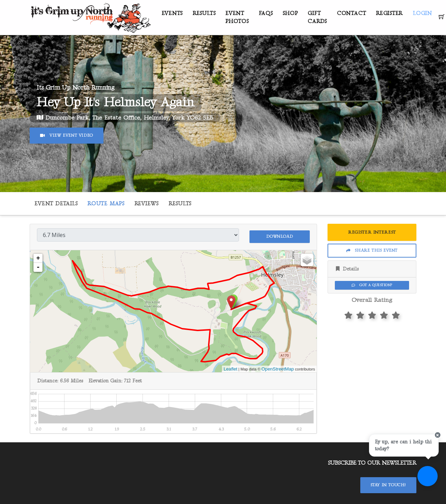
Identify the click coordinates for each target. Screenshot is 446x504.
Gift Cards (317, 17)
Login (422, 13)
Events (172, 13)
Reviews (147, 204)
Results (204, 13)
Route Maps (106, 204)
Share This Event (372, 250)
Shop (290, 13)
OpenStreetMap (278, 367)
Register (389, 13)
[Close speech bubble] (435, 444)
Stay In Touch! (388, 484)
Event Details (56, 204)
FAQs (266, 13)
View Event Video (67, 135)
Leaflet (231, 367)
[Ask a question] (425, 483)
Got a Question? (372, 285)
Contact (351, 13)
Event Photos (237, 17)
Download (279, 234)
